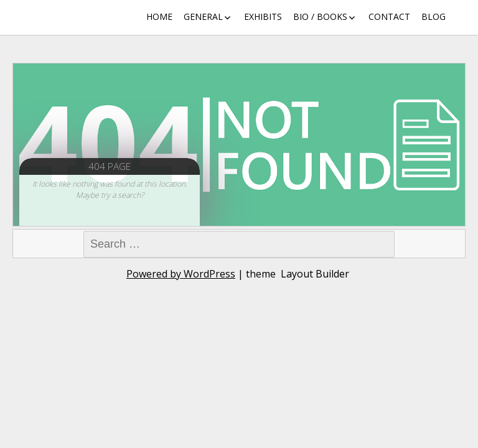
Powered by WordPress (181, 274)
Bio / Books (320, 16)
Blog (433, 16)
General (203, 16)
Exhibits (263, 16)
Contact (389, 16)
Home (159, 16)
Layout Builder (315, 274)
